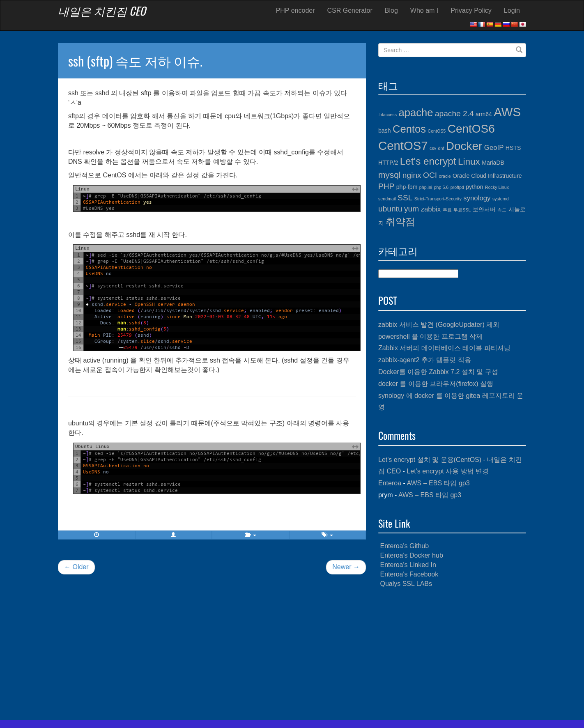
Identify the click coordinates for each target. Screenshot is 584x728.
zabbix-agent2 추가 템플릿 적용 (425, 360)
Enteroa (390, 483)
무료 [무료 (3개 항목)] (447, 210)
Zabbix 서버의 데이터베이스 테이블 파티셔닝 (444, 348)
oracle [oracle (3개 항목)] (445, 176)
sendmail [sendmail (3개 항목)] (387, 199)
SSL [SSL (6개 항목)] (405, 198)
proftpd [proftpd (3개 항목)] (457, 187)
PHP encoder (295, 10)
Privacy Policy (471, 10)
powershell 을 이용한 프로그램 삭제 (430, 336)
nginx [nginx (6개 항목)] (412, 175)
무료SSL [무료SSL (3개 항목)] (462, 210)
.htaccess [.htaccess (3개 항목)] (387, 115)
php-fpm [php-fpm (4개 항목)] (407, 187)
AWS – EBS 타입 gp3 (438, 483)
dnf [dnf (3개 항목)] (441, 148)
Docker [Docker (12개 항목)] (464, 146)
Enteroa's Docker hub (411, 555)
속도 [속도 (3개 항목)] (502, 210)
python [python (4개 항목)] (474, 187)
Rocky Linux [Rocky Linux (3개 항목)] (497, 187)
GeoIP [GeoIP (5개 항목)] (494, 148)
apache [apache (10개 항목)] (416, 113)
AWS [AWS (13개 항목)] (507, 112)
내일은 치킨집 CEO (102, 11)
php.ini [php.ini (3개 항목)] (426, 187)
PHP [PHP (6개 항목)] (386, 186)
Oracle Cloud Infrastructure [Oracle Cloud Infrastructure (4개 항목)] (487, 176)
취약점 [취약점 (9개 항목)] (400, 222)
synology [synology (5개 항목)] (477, 198)
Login (512, 10)
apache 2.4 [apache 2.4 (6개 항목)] (454, 114)
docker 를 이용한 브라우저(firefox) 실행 (436, 384)
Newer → (346, 567)
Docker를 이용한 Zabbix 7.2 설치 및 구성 (438, 372)
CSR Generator (350, 10)
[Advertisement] (452, 654)
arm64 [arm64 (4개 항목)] (484, 114)
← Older (76, 567)
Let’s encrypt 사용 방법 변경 (448, 471)
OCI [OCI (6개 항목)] (430, 175)
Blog (391, 10)
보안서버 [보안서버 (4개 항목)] (484, 209)
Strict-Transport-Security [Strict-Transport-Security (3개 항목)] (438, 199)
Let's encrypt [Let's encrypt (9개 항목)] (428, 161)
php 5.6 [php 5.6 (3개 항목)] (441, 187)
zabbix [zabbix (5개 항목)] (431, 209)
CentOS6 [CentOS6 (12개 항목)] (471, 129)
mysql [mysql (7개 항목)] (389, 175)
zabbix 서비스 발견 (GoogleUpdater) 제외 (439, 325)
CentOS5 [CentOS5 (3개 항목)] (437, 131)
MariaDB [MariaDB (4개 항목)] (493, 163)
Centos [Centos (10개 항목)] (409, 129)
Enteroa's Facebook (409, 574)
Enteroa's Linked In (408, 565)
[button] (174, 535)
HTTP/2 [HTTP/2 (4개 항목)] (388, 163)
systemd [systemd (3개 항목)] (501, 199)
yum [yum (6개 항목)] (412, 209)
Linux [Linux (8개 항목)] (469, 162)
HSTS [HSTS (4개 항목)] (513, 148)
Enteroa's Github (404, 546)
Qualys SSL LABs (406, 584)
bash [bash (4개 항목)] (384, 131)
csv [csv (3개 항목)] (433, 148)
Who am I (424, 10)
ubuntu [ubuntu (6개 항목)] (390, 209)
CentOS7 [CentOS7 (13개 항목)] (403, 146)
